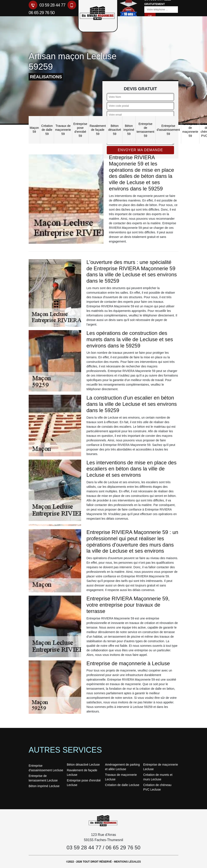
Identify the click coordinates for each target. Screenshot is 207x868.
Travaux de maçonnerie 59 (63, 130)
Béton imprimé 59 (129, 130)
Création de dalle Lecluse (122, 785)
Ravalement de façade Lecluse (82, 772)
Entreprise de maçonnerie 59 (190, 130)
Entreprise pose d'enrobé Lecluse (84, 783)
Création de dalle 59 (47, 130)
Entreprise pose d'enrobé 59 (80, 130)
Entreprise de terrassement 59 (146, 130)
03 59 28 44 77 (47, 5)
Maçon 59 (34, 130)
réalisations (46, 77)
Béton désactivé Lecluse (83, 765)
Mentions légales (127, 862)
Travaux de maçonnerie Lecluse (121, 777)
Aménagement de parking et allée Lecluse (122, 767)
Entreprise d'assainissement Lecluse (46, 768)
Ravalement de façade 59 (98, 130)
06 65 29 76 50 (123, 848)
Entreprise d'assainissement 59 (168, 130)
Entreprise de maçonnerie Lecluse (161, 767)
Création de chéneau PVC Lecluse (157, 787)
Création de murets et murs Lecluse (158, 777)
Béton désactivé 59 (115, 130)
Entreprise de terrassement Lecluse (43, 778)
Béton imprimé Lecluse (44, 786)
